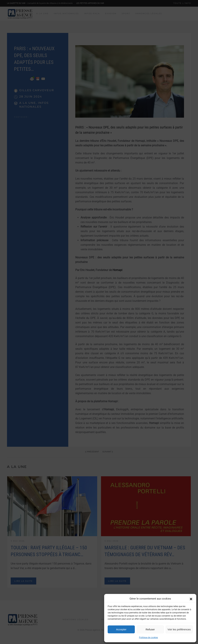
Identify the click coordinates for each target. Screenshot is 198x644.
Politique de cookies (148, 638)
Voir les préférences (179, 629)
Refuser (150, 629)
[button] (191, 599)
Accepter (121, 629)
